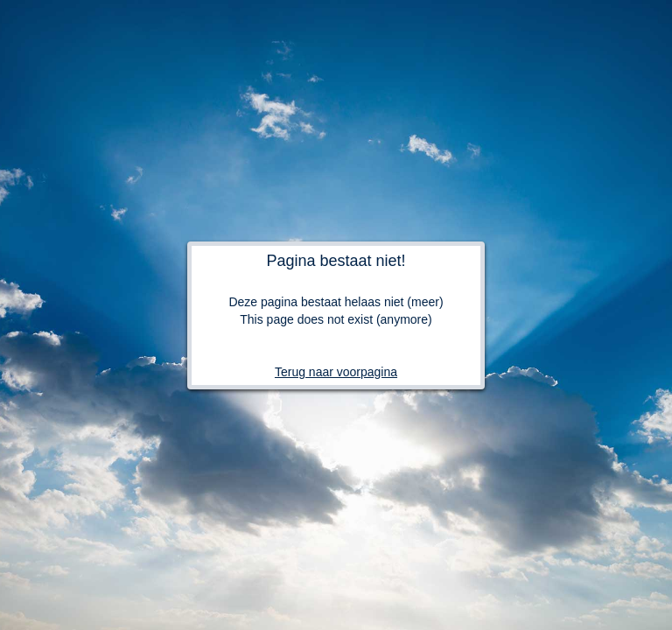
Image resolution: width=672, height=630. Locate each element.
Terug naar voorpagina (336, 372)
